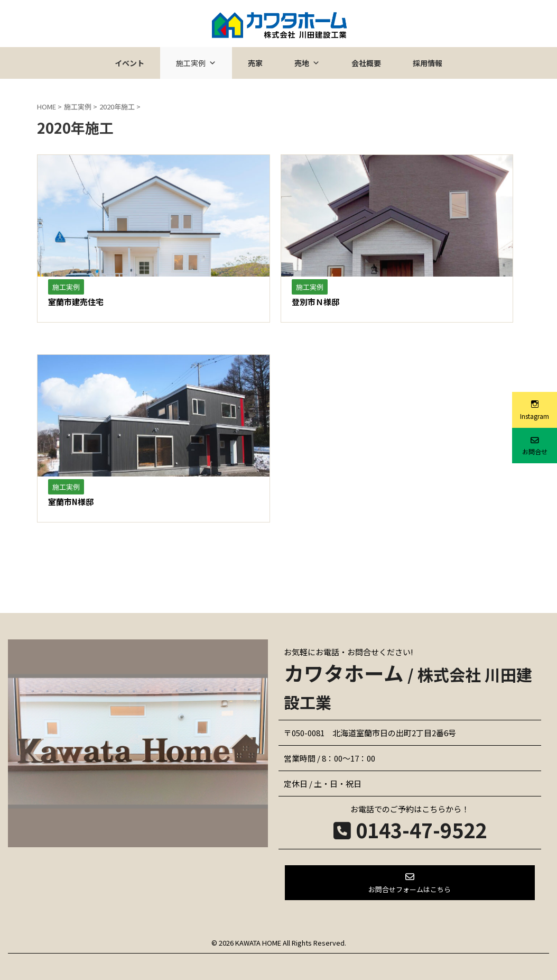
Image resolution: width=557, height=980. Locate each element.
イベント (129, 63)
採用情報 (428, 63)
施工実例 (196, 63)
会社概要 (366, 63)
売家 (255, 63)
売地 (307, 63)
